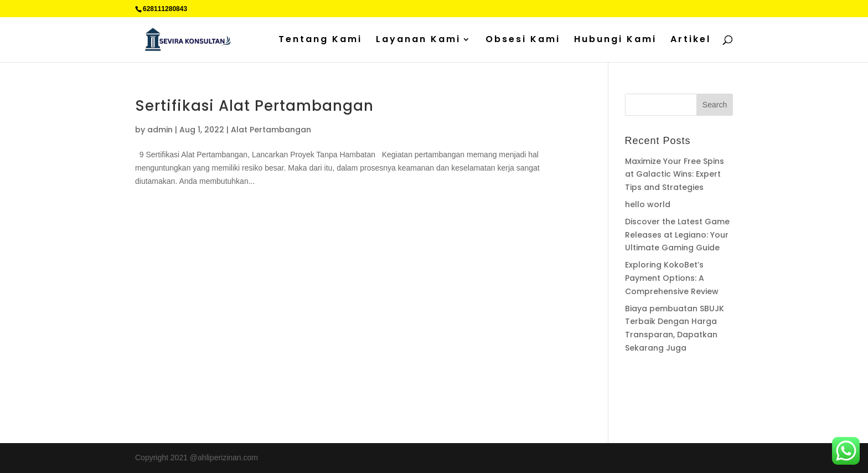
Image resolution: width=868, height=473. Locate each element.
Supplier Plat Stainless (664, 378)
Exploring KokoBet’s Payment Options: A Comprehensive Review (672, 278)
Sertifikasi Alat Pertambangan (254, 106)
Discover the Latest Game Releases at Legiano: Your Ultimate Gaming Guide (677, 235)
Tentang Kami (320, 40)
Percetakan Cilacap (658, 391)
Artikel (691, 40)
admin (160, 130)
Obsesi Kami (523, 40)
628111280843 (165, 9)
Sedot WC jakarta (696, 404)
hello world (648, 204)
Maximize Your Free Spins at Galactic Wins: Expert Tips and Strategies (675, 174)
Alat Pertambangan (271, 130)
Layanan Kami (418, 40)
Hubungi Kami (615, 40)
